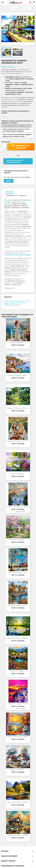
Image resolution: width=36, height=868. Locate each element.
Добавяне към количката (21, 147)
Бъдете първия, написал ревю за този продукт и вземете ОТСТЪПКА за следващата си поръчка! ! (17, 303)
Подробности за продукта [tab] (16, 195)
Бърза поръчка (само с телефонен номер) (15, 161)
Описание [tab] (10, 192)
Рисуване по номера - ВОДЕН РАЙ (18, 507)
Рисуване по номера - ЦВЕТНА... (18, 835)
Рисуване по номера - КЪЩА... (18, 375)
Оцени (9, 181)
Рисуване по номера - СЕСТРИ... (18, 441)
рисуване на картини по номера (18, 255)
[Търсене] (23, 8)
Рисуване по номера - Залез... (18, 704)
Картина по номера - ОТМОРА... (18, 802)
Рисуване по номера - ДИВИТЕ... (18, 638)
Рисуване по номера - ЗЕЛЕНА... (18, 408)
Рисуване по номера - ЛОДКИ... (18, 605)
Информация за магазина (13, 866)
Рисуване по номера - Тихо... (18, 572)
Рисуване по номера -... (18, 342)
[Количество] (4, 145)
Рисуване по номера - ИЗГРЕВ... (18, 737)
